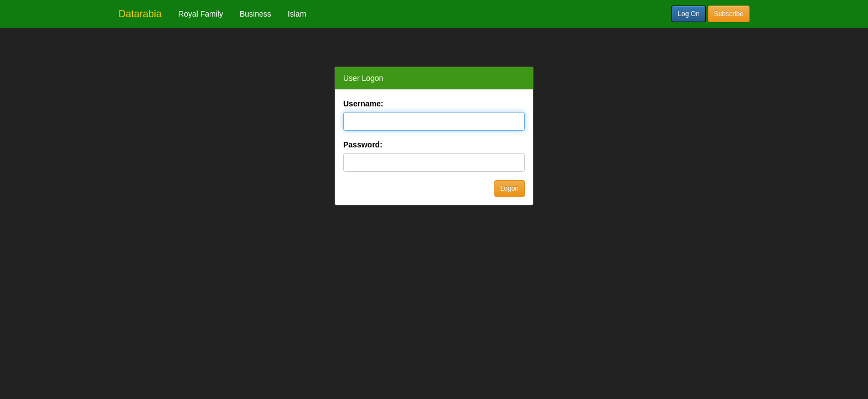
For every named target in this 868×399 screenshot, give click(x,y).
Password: (363, 145)
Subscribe (729, 14)
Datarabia (140, 14)
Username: (363, 104)
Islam (297, 14)
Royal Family (201, 14)
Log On (688, 14)
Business (255, 14)
